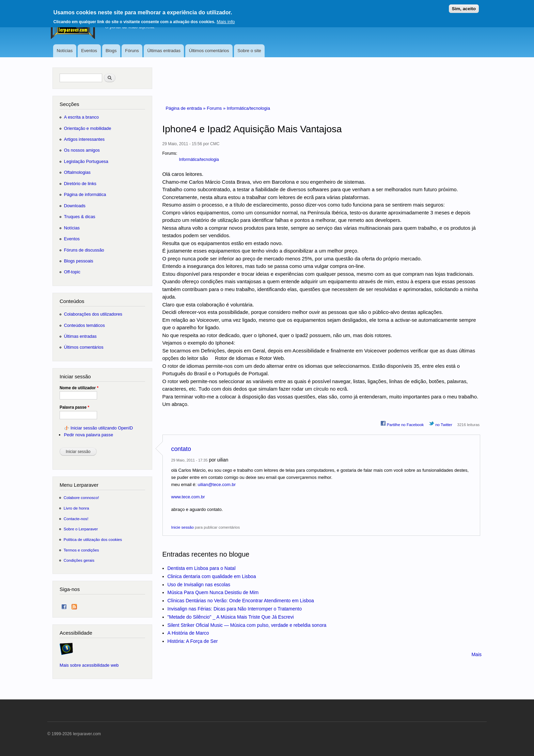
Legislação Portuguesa (86, 161)
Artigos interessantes (84, 139)
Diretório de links (80, 184)
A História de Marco (188, 633)
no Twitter (441, 424)
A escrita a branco (81, 117)
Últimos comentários (209, 51)
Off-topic (72, 272)
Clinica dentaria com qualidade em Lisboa (212, 576)
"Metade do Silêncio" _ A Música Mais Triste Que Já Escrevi (231, 617)
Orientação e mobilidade (88, 128)
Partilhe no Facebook (402, 424)
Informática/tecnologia (248, 108)
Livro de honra (76, 508)
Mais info (226, 19)
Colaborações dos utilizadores (93, 314)
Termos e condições (81, 550)
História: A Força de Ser (193, 641)
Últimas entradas (164, 51)
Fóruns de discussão (84, 250)
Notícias (65, 51)
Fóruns (132, 51)
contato (181, 449)
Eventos (89, 51)
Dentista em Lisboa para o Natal (202, 568)
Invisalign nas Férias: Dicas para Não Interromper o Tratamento (235, 609)
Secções (69, 104)
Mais (476, 654)
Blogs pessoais (79, 261)
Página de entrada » (186, 108)
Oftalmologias (77, 172)
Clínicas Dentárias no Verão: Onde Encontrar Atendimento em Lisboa (241, 601)
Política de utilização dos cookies (93, 539)
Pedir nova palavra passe (89, 435)
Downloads (75, 206)
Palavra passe (74, 407)
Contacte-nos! (76, 519)
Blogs (111, 51)
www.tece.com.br (188, 497)
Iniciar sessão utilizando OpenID (102, 428)
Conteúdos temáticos (84, 325)
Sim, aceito (464, 6)
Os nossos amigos (82, 150)
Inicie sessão (183, 527)
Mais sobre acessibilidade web (89, 665)
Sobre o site (249, 51)
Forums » (217, 108)
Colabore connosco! (81, 497)
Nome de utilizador (79, 388)
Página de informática (85, 194)
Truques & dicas (80, 217)
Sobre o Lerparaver (81, 529)
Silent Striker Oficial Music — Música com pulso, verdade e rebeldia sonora (247, 625)
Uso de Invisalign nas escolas (199, 585)
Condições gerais (79, 560)
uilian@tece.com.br (217, 485)
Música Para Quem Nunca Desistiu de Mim (213, 592)
